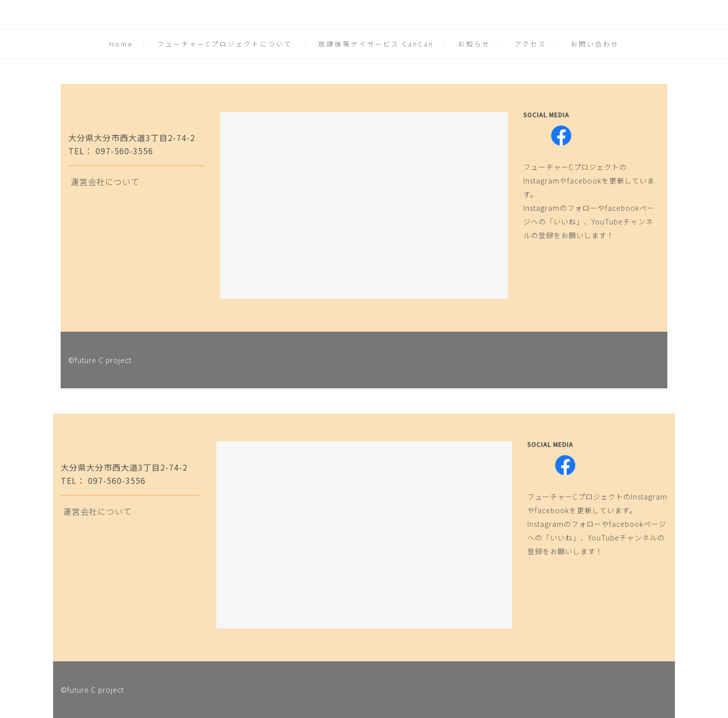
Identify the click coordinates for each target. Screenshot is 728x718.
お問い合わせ (595, 44)
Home (121, 44)
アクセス (531, 44)
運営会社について (105, 182)
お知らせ (474, 44)
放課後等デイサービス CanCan (376, 44)
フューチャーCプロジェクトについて (225, 44)
